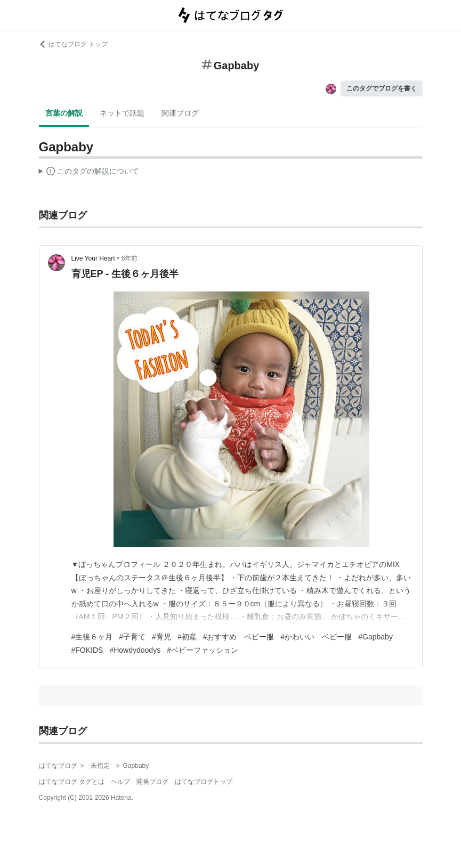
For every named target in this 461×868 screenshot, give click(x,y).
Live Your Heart (93, 258)
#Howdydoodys (135, 650)
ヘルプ (120, 782)
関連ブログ (180, 113)
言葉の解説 (64, 113)
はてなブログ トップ (73, 44)
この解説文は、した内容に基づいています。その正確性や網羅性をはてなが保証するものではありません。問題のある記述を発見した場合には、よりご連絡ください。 (89, 173)
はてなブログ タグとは (72, 782)
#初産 (187, 637)
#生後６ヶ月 (92, 637)
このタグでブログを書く (382, 88)
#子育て (132, 637)
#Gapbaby (375, 637)
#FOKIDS (87, 650)
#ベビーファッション (203, 650)
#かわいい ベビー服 (316, 637)
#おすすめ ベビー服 (239, 637)
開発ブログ (152, 782)
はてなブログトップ (204, 782)
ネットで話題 (122, 113)
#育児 (161, 637)
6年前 (130, 258)
